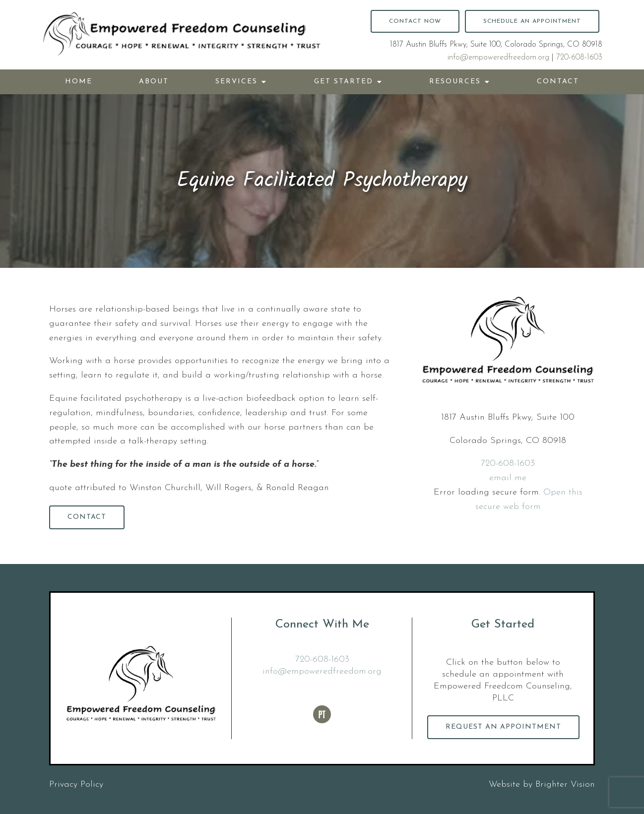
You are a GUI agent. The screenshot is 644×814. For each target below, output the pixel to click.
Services (236, 82)
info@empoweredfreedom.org (498, 58)
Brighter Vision (565, 784)
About (154, 82)
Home (79, 82)
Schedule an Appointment (532, 21)
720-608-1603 (579, 58)
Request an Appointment (503, 727)
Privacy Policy (76, 784)
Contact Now (415, 21)
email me (508, 478)
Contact (558, 82)
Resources (455, 82)
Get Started (344, 82)
